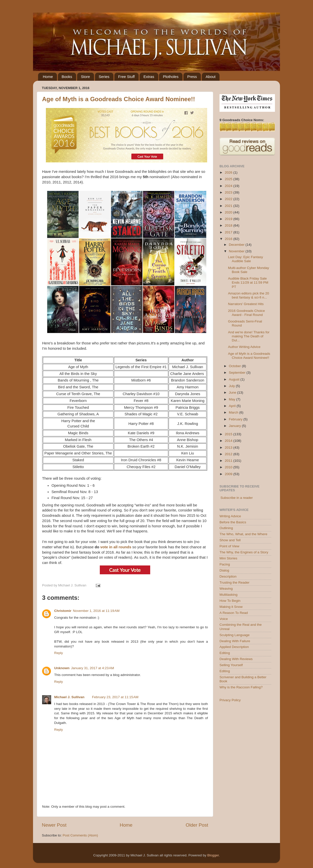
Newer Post (54, 825)
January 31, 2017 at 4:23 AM (93, 668)
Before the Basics (233, 522)
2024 (229, 186)
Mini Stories (228, 558)
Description (228, 576)
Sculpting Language (234, 635)
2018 (229, 225)
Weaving (226, 589)
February (236, 419)
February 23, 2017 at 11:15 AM (115, 697)
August (235, 379)
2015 (229, 434)
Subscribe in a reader (237, 498)
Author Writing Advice (244, 347)
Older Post (197, 825)
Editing (225, 653)
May (232, 399)
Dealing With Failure (235, 641)
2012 (229, 454)
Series (104, 77)
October (235, 366)
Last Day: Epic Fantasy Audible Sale (246, 259)
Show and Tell (230, 540)
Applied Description (234, 647)
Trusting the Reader (234, 582)
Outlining (226, 528)
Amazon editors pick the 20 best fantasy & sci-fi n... (249, 295)
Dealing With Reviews (236, 659)
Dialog (224, 570)
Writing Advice (230, 516)
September (238, 373)
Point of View (229, 546)
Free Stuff (127, 77)
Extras (149, 77)
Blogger (213, 855)
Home (48, 77)
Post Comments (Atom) (80, 835)
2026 (229, 172)
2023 (229, 192)
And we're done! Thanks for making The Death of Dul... (249, 336)
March (234, 412)
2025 (229, 179)
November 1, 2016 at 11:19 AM (96, 611)
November (237, 251)
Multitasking (228, 595)
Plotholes (171, 77)
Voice (224, 619)
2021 (229, 206)
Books (67, 77)
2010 (229, 467)
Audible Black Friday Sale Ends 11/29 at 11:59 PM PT (248, 282)
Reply (59, 653)
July (232, 386)
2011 (229, 461)
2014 (229, 441)
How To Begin (230, 601)
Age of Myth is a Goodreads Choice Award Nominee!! (119, 99)
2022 (229, 199)
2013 (229, 447)
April (233, 406)
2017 (229, 232)
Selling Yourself (231, 665)
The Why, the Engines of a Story (244, 552)
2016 (229, 239)
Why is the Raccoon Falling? (241, 687)
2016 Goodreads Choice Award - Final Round (246, 313)
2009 (229, 474)
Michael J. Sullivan (69, 697)
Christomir (63, 611)
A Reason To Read (234, 613)
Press (192, 77)
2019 (229, 219)
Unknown (62, 668)
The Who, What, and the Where (243, 534)
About (211, 77)
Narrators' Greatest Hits (246, 304)
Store (85, 77)
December (237, 245)
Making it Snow (231, 607)
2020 (229, 212)
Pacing (225, 564)
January (235, 426)
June (233, 392)
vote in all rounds (116, 547)
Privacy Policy (230, 700)
